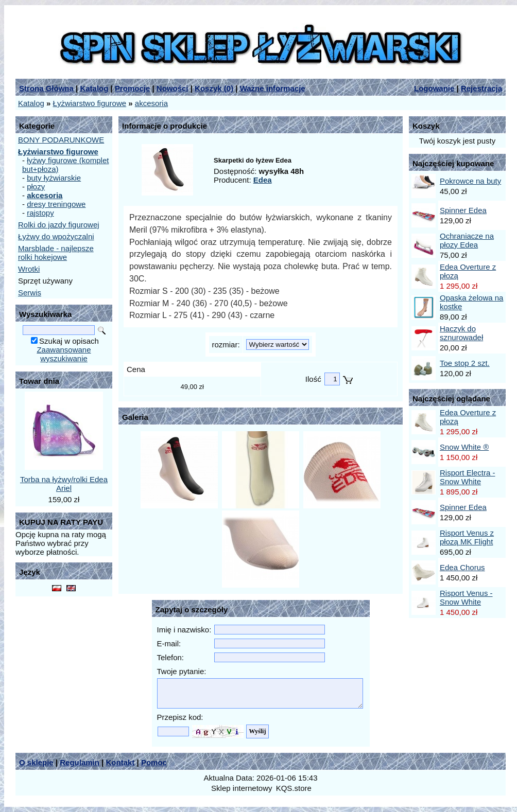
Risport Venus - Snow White (466, 597)
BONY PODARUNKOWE (61, 140)
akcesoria (151, 103)
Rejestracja (481, 88)
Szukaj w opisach (69, 341)
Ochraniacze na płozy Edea (467, 240)
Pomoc (154, 762)
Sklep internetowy (242, 788)
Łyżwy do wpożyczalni (56, 236)
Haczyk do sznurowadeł (461, 333)
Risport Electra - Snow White (468, 477)
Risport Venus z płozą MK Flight (467, 537)
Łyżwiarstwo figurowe (90, 103)
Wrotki (29, 269)
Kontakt (120, 762)
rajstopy (40, 213)
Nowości (173, 88)
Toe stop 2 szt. (465, 363)
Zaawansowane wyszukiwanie (64, 354)
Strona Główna (46, 88)
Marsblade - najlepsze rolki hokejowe (56, 253)
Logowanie (434, 88)
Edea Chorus (462, 567)
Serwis (30, 293)
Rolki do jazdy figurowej (59, 225)
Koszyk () (214, 88)
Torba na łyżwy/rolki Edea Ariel (64, 484)
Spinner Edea (463, 210)
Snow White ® (464, 447)
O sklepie (36, 762)
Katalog (94, 88)
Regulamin (80, 762)
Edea (263, 180)
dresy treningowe (56, 204)
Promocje (132, 88)
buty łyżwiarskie (54, 178)
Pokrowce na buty (470, 181)
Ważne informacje (273, 88)
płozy (36, 187)
